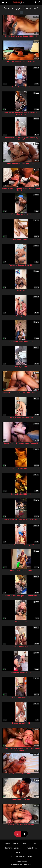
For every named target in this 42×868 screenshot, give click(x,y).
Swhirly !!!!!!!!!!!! (21, 621)
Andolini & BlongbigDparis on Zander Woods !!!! (21, 392)
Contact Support (21, 861)
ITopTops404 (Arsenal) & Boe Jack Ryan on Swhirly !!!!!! (21, 113)
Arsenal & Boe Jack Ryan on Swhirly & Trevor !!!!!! (21, 520)
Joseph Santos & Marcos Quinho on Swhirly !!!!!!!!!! (21, 139)
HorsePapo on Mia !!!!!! (21, 799)
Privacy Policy (32, 848)
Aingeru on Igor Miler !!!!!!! (21, 672)
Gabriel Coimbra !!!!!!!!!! (21, 87)
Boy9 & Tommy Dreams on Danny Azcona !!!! (21, 443)
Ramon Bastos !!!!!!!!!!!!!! (21, 494)
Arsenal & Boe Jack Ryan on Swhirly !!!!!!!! (21, 596)
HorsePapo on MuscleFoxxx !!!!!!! (21, 825)
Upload (16, 843)
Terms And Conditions (14, 848)
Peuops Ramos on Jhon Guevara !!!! (21, 61)
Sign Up (26, 843)
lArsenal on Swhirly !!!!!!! (21, 214)
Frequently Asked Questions (21, 857)
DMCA (17, 852)
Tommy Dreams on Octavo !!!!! (21, 418)
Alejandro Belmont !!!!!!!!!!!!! (21, 570)
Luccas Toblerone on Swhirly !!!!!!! (21, 545)
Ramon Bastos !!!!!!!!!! (21, 469)
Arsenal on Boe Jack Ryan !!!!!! (21, 265)
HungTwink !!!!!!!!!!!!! (21, 240)
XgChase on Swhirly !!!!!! (21, 647)
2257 (25, 852)
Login (35, 843)
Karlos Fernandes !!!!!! (21, 698)
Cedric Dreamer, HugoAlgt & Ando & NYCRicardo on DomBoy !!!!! (21, 190)
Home (7, 843)
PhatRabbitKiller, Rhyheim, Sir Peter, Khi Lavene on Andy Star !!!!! (21, 749)
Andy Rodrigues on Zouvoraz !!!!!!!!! (21, 163)
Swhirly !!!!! (21, 290)
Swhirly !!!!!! (21, 316)
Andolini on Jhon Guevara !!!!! (21, 341)
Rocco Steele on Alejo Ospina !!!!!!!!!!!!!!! (21, 36)
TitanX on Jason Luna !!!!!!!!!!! (21, 774)
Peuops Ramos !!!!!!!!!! (21, 723)
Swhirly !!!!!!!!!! (21, 367)
